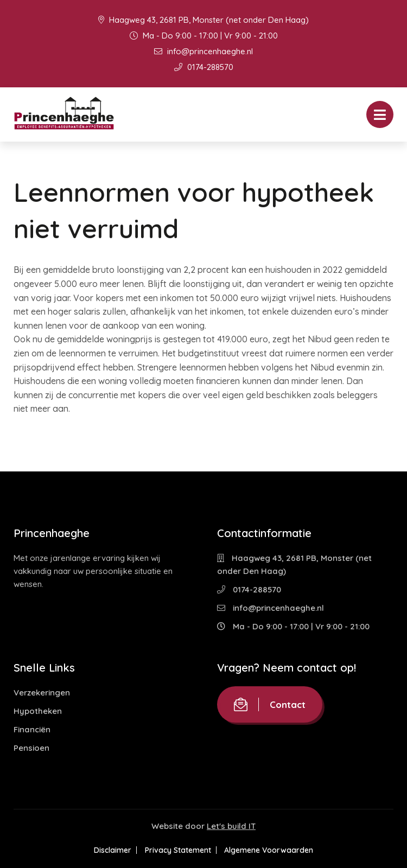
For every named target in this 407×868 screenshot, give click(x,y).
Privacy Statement (178, 850)
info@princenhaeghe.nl (203, 51)
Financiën (32, 729)
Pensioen (31, 748)
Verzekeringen (42, 693)
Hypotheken (38, 711)
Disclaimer (108, 850)
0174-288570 (204, 67)
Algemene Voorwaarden (274, 850)
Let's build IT (231, 826)
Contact (270, 704)
